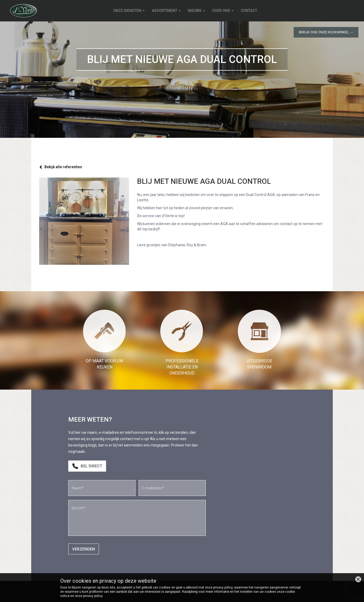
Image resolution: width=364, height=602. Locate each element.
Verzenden (84, 549)
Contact (249, 11)
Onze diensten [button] (129, 11)
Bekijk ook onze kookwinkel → (326, 32)
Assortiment (166, 11)
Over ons (223, 11)
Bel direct (87, 466)
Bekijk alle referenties (61, 167)
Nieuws (196, 11)
